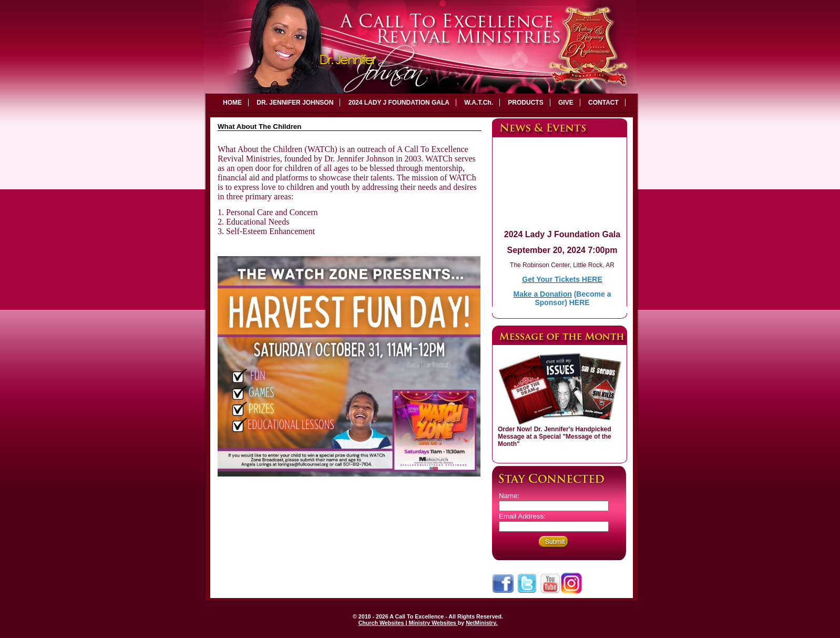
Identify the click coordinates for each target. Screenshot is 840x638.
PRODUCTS (525, 103)
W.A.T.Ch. (479, 103)
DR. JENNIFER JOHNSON (295, 103)
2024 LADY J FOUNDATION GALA (399, 103)
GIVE (566, 103)
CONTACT (603, 103)
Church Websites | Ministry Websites (408, 623)
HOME (232, 103)
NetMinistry (481, 623)
